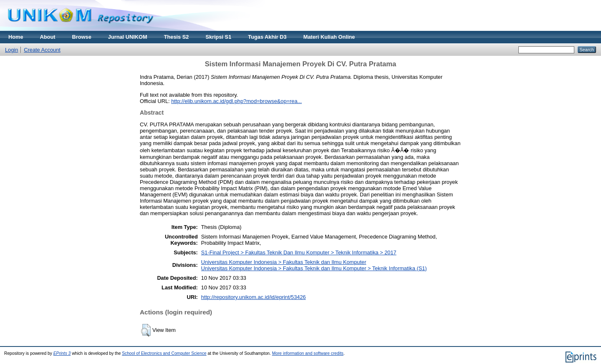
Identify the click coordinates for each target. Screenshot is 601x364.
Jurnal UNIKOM (128, 37)
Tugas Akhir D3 (267, 37)
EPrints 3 (62, 353)
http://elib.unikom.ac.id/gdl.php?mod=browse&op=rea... (236, 101)
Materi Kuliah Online (329, 37)
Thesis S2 (177, 37)
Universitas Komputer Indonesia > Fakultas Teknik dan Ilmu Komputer (284, 262)
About (48, 37)
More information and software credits (308, 353)
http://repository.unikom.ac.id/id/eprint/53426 (254, 297)
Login (11, 50)
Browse (82, 37)
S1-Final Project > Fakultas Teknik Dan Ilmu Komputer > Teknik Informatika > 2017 (299, 252)
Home (16, 37)
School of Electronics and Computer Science (164, 353)
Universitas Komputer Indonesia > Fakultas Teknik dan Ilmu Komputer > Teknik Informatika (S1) (314, 268)
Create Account (42, 50)
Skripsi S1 (218, 37)
